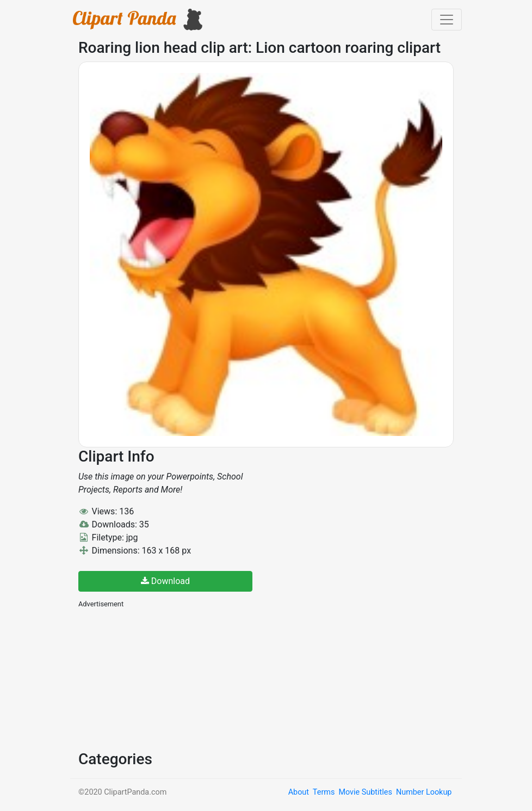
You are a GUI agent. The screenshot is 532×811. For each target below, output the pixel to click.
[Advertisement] (160, 678)
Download (165, 581)
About (299, 792)
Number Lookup (424, 792)
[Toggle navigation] (447, 20)
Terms (324, 792)
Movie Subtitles (365, 792)
